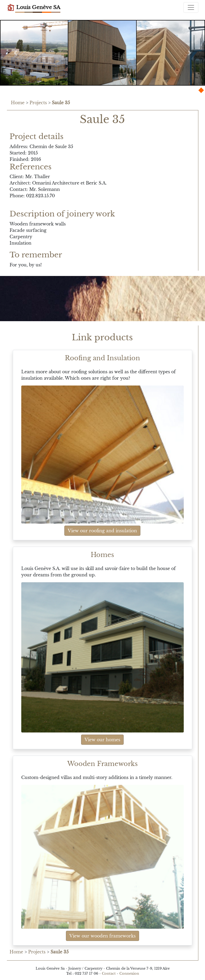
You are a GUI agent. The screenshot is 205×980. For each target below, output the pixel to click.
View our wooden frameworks (102, 936)
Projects (38, 103)
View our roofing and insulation (102, 531)
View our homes (102, 740)
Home (18, 103)
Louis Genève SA (34, 7)
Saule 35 (61, 103)
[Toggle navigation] (191, 7)
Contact (109, 973)
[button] (15, 53)
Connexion (129, 973)
